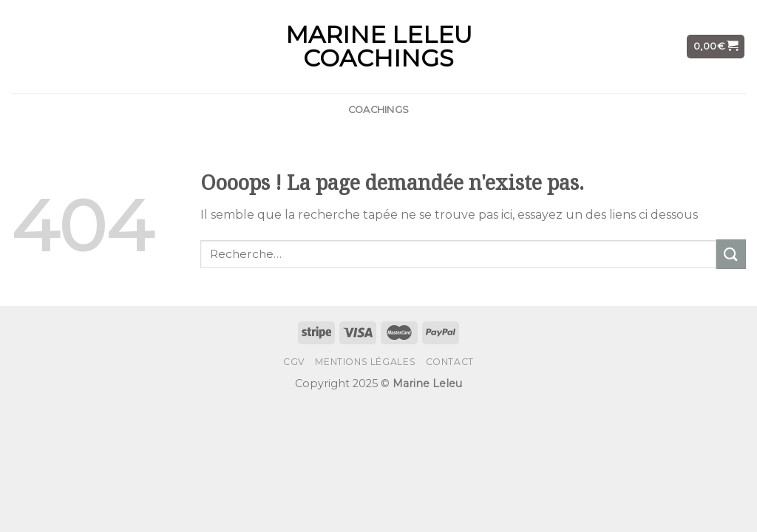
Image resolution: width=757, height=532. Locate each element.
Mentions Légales (365, 362)
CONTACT (450, 362)
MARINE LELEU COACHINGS (379, 47)
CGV (294, 362)
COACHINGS (378, 110)
